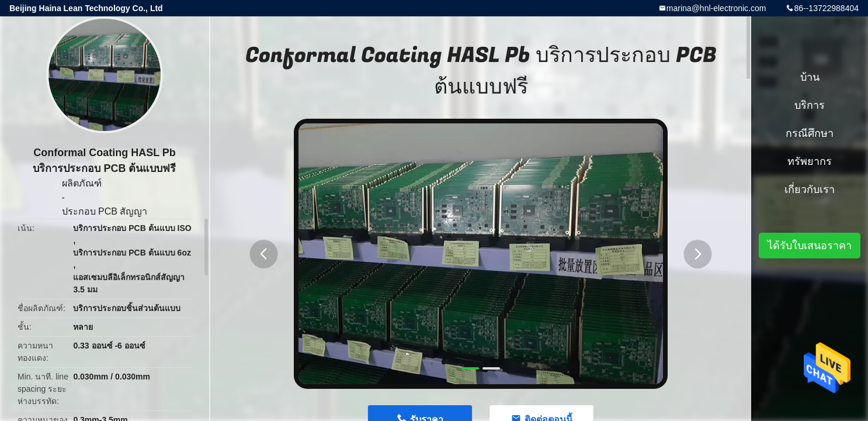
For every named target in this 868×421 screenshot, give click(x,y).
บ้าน (810, 77)
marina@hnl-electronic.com (716, 8)
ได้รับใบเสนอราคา (810, 246)
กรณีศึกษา (810, 133)
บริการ (810, 105)
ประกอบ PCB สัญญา (105, 211)
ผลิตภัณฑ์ (82, 183)
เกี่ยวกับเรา (810, 189)
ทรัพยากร (810, 161)
